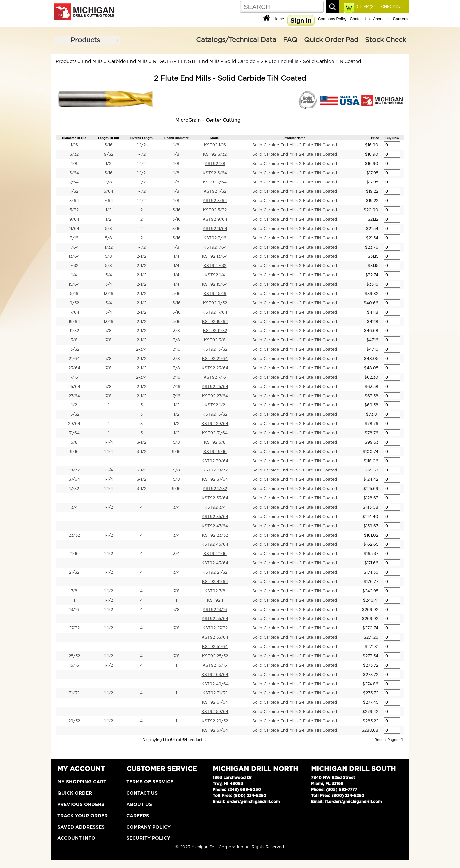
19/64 (74, 322)
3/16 (108, 145)
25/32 (74, 656)
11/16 (74, 554)
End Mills (92, 62)
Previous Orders (81, 805)
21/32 (74, 572)
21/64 (74, 359)
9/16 (74, 452)
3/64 (74, 201)
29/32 (74, 721)
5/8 (108, 229)
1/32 (74, 191)
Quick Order (75, 793)
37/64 (74, 479)
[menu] (87, 40)
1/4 (176, 256)
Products (85, 40)
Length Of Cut (109, 138)
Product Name (295, 138)
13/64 (74, 256)
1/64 (74, 247)
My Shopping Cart (82, 782)
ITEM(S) (365, 7)
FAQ (290, 40)
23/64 (74, 368)
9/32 (109, 154)
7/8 (108, 331)
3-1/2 (142, 442)
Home (279, 19)
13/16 (108, 294)
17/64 (74, 312)
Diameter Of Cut (74, 138)
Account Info (76, 838)
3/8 (108, 182)
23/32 (74, 535)
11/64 (74, 229)
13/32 (74, 349)
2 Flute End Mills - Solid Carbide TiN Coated (311, 62)
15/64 (74, 284)
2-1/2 (142, 256)
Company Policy (332, 19)
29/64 (74, 424)
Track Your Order (82, 816)
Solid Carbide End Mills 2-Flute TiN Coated (295, 145)
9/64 (74, 219)
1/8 (176, 145)
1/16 (74, 145)
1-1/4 (109, 442)
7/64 (74, 182)
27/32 (74, 628)
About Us (381, 19)
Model (215, 138)
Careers (138, 816)
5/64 (74, 173)
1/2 (108, 164)
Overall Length (142, 138)
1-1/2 (141, 145)
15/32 (74, 414)
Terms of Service (150, 782)
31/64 (74, 433)
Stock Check (385, 40)
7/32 (74, 266)
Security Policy (148, 838)
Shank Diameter (176, 138)
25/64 (74, 387)
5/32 (74, 210)
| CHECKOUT (391, 7)
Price (375, 138)
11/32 (74, 331)
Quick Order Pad (331, 40)
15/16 (74, 665)
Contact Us (360, 19)
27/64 (74, 396)
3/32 (74, 154)
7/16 (176, 349)
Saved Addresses (81, 827)
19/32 (74, 470)
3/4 (109, 275)
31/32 (74, 693)
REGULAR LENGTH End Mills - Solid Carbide (204, 62)
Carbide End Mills (128, 62)
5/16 (74, 294)
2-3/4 (141, 349)
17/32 (74, 489)
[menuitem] (87, 40)
